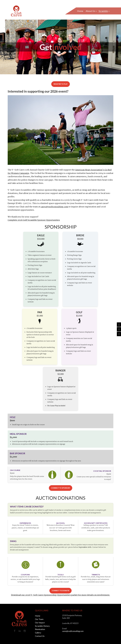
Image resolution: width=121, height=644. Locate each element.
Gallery (38, 632)
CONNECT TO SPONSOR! (61, 488)
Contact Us (40, 635)
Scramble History (42, 626)
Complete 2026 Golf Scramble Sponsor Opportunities (34, 220)
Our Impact (40, 622)
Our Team (39, 619)
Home (38, 616)
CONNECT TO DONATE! (60, 591)
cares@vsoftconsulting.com (54, 207)
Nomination (40, 629)
